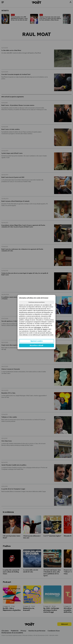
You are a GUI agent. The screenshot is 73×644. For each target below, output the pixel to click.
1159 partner (37, 327)
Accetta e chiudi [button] (36, 345)
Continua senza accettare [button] (36, 302)
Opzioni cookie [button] (37, 341)
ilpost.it (45, 329)
